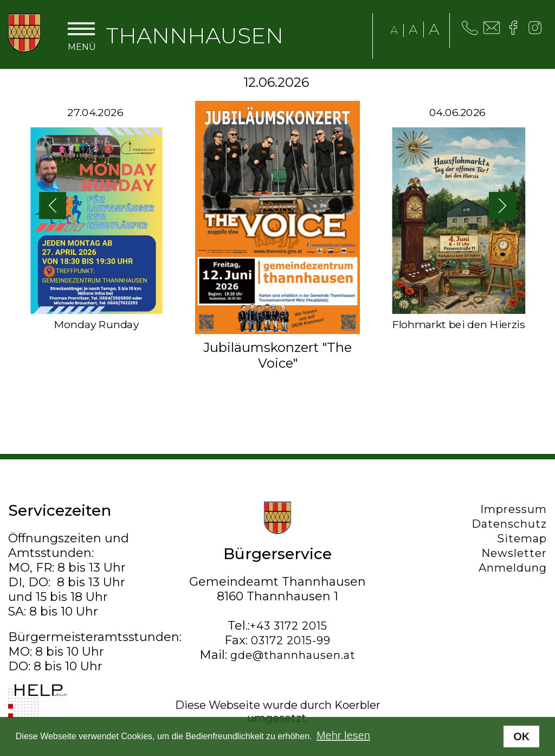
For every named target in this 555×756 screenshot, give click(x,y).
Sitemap (522, 539)
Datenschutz (509, 524)
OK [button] (521, 736)
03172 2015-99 (291, 640)
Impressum (514, 509)
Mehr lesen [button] (343, 735)
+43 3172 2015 (289, 626)
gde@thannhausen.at (293, 655)
